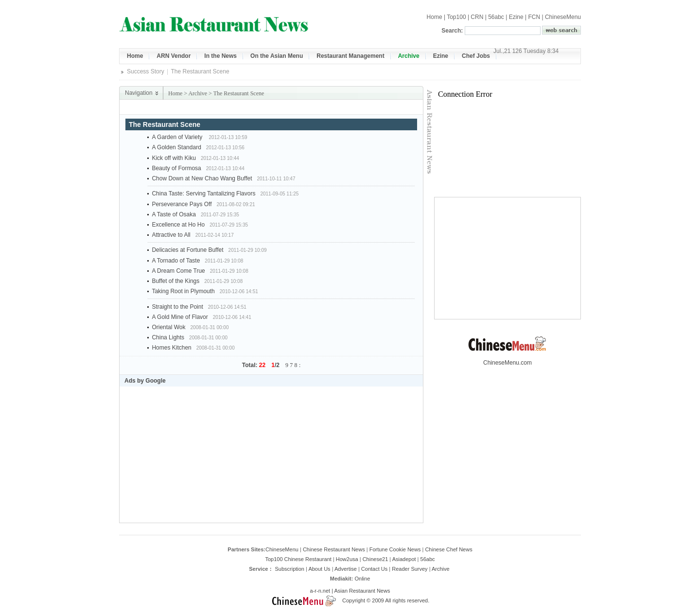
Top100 (456, 17)
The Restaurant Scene (239, 93)
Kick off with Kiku (174, 158)
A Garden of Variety (178, 137)
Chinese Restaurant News (334, 549)
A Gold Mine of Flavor (180, 317)
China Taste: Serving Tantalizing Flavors (203, 194)
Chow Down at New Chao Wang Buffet (202, 178)
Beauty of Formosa (176, 168)
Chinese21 (376, 559)
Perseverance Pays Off (182, 204)
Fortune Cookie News (395, 549)
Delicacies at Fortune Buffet (187, 250)
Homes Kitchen (171, 348)
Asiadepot (404, 559)
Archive (198, 93)
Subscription (289, 569)
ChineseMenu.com (507, 360)
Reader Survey (410, 569)
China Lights (168, 337)
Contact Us (374, 569)
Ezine (516, 17)
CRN (477, 17)
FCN (534, 17)
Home (435, 17)
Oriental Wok (168, 327)
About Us (319, 569)
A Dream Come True (178, 271)
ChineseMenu (563, 17)
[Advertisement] (309, 107)
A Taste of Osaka (174, 214)
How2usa (347, 559)
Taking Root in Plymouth (183, 291)
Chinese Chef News (448, 549)
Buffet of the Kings (175, 281)
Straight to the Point (177, 307)
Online (362, 579)
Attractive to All (171, 235)
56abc (496, 17)
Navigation (139, 93)
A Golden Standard (176, 147)
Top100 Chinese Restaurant (298, 559)
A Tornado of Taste (176, 261)
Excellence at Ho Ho (178, 225)
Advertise (346, 569)
